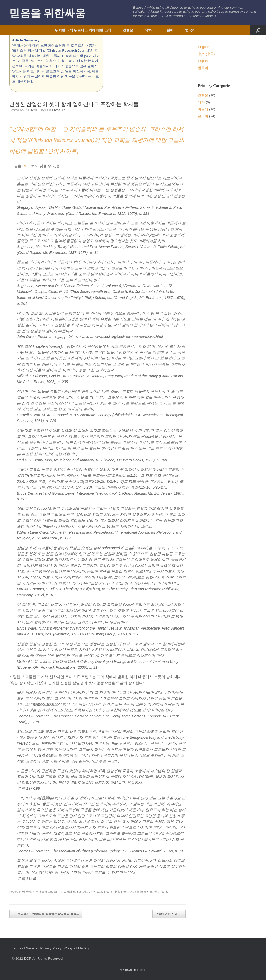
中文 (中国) (206, 54)
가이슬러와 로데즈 (70, 892)
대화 (148, 30)
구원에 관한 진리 (169, 914)
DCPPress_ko (55, 110)
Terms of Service (25, 948)
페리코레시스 (144, 892)
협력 (164, 892)
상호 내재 (127, 892)
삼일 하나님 (111, 892)
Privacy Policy (51, 948)
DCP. (28, 959)
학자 (157, 892)
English (204, 47)
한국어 (190, 30)
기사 (86, 892)
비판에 (168, 30)
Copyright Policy (77, 948)
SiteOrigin (129, 970)
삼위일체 (96, 892)
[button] (258, 30)
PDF (26, 166)
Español (204, 61)
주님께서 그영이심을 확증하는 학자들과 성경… (46, 914)
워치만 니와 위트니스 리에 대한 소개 (83, 30)
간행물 (128, 30)
